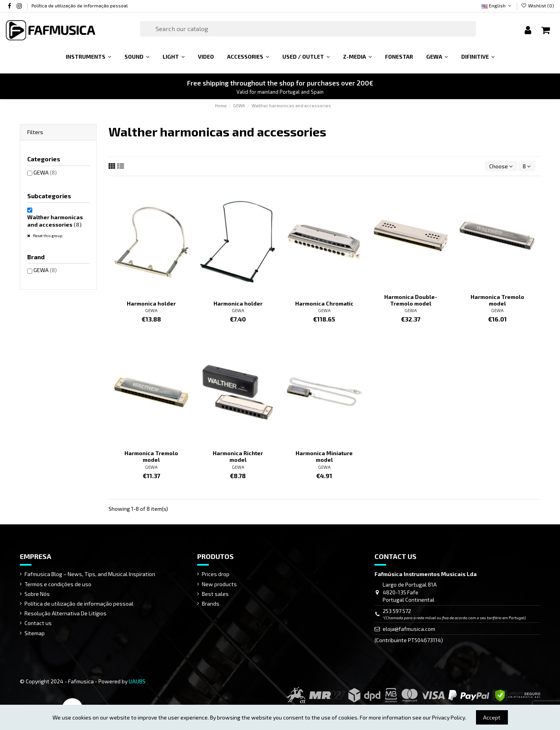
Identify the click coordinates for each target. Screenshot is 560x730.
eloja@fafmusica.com (409, 629)
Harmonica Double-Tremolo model (411, 300)
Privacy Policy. (449, 717)
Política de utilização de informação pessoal (80, 5)
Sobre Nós (37, 594)
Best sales (215, 594)
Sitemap (35, 633)
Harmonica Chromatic (324, 303)
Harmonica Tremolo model (497, 300)
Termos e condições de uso (58, 584)
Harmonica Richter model (238, 456)
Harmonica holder (151, 303)
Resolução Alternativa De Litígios (66, 613)
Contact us (38, 623)
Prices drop (216, 574)
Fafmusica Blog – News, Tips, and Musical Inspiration (90, 574)
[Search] (308, 29)
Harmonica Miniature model (324, 456)
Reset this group (47, 236)
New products (219, 584)
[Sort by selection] (501, 166)
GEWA (151, 310)
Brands (211, 603)
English (497, 5)
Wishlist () (538, 5)
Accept (492, 717)
